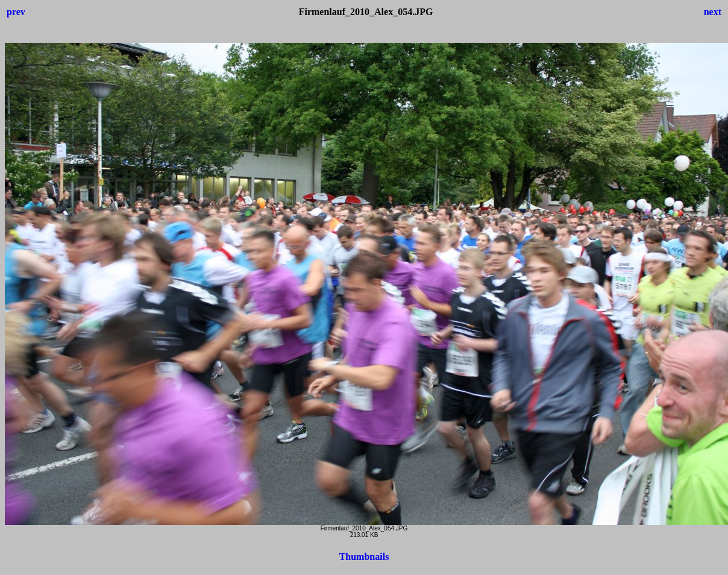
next (713, 12)
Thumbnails (364, 557)
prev (16, 12)
